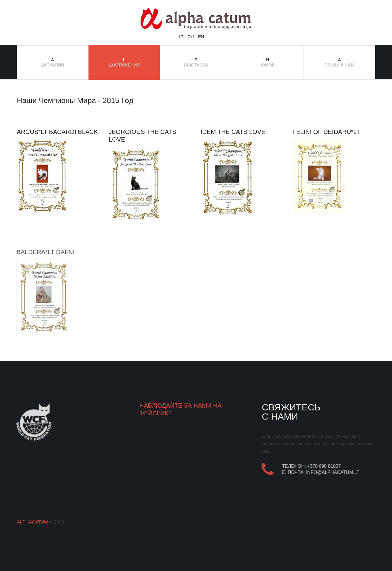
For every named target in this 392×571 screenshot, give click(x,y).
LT (182, 37)
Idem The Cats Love (233, 132)
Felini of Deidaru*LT (326, 132)
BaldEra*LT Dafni (45, 251)
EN (201, 37)
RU (191, 37)
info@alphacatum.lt (333, 472)
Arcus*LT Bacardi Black (57, 132)
